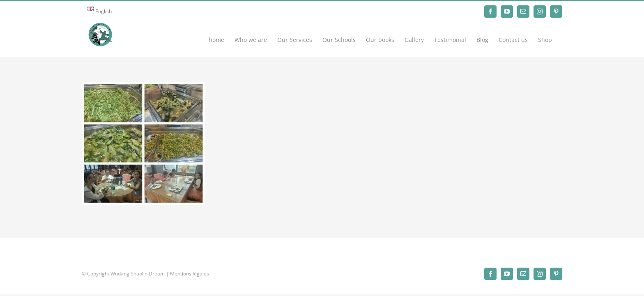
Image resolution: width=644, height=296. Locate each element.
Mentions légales (190, 274)
